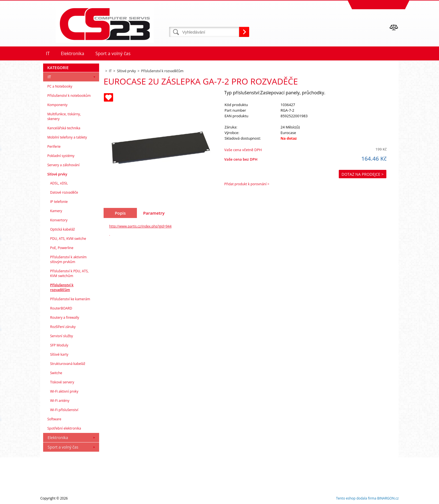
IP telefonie (59, 202)
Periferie (54, 146)
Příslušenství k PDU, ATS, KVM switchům (69, 273)
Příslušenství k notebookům (69, 96)
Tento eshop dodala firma (356, 498)
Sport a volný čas (63, 447)
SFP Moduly (59, 345)
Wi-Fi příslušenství (64, 410)
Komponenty (57, 105)
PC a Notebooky (60, 86)
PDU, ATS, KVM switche (68, 239)
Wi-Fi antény (60, 401)
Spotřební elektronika (64, 428)
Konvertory (59, 220)
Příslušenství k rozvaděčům (62, 287)
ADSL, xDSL (59, 183)
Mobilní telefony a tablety (67, 137)
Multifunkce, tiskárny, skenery (64, 116)
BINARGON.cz (388, 498)
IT (49, 77)
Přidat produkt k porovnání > (247, 184)
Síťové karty (59, 354)
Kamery (56, 211)
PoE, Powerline (62, 248)
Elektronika (58, 438)
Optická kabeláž (62, 229)
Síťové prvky (57, 174)
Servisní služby (62, 336)
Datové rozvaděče (64, 192)
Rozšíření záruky (63, 327)
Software (54, 419)
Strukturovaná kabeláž (68, 364)
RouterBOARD (61, 308)
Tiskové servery (62, 382)
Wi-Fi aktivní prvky (64, 391)
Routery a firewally (65, 317)
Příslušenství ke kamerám (70, 299)
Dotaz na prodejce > (363, 174)
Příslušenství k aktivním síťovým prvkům (68, 259)
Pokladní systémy (61, 156)
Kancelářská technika (64, 128)
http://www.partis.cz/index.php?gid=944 (140, 226)
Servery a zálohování (63, 165)
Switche (56, 373)
